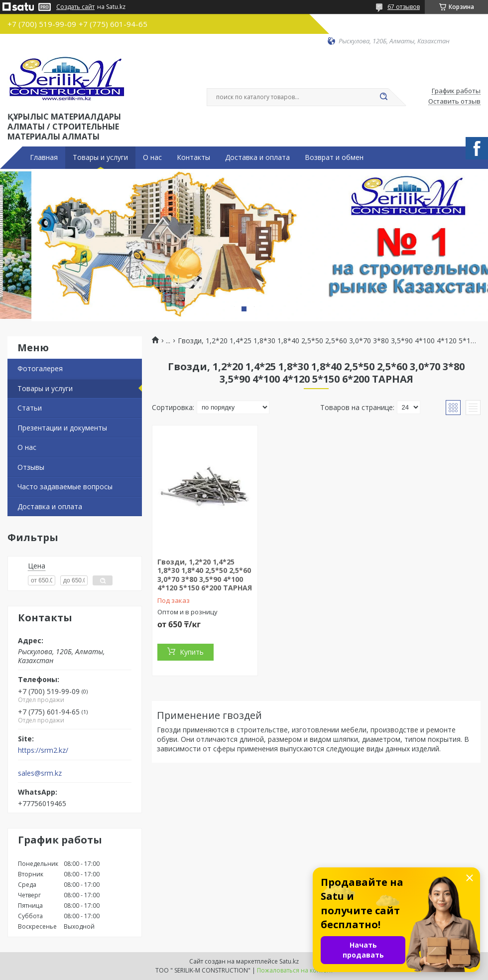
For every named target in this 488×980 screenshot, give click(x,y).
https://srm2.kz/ (43, 750)
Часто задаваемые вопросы (65, 487)
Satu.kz (289, 961)
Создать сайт (75, 7)
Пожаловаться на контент (295, 970)
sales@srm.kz (40, 773)
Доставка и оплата (257, 157)
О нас (152, 157)
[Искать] (383, 97)
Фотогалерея (40, 368)
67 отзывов (404, 7)
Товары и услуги (100, 157)
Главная (44, 157)
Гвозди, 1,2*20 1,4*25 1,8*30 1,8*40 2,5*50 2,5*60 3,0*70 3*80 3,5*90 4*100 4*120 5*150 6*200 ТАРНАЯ (205, 575)
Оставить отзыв (454, 102)
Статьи (30, 408)
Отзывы (31, 467)
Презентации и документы (62, 428)
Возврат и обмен (334, 157)
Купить (192, 652)
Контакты (193, 157)
